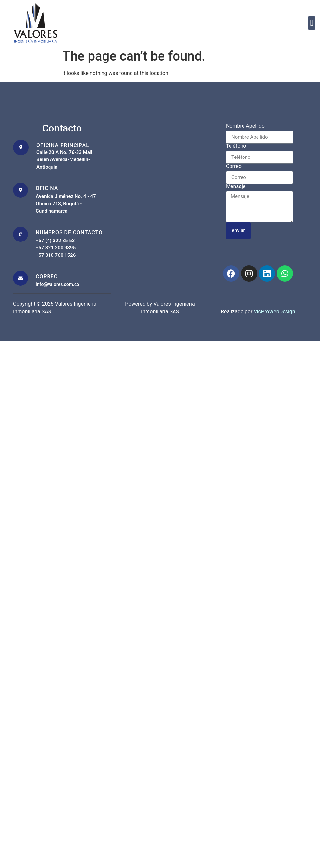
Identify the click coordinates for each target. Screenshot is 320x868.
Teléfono (236, 146)
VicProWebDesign (274, 312)
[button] (312, 23)
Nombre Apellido (245, 126)
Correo (234, 166)
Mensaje (236, 187)
